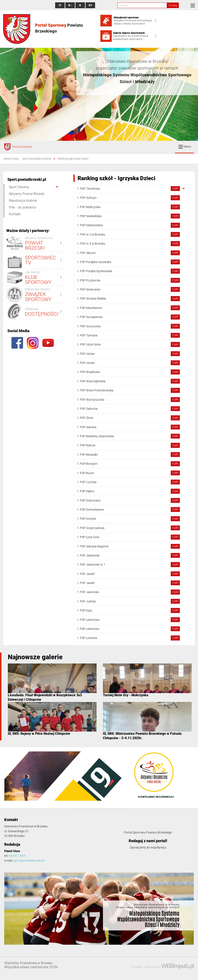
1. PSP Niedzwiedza (128, 225)
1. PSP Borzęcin (128, 464)
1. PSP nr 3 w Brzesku (128, 243)
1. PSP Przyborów (128, 280)
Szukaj (173, 5)
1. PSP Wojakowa (128, 372)
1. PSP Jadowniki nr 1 (128, 565)
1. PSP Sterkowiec (128, 289)
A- (70, 5)
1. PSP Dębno (128, 491)
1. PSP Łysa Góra (128, 537)
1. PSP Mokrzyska (128, 207)
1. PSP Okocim (128, 253)
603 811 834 (17, 856)
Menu (185, 147)
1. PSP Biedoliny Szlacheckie (128, 436)
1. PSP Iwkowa (128, 427)
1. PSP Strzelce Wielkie (128, 299)
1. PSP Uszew (128, 354)
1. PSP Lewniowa (128, 620)
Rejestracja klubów (23, 201)
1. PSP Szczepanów (128, 317)
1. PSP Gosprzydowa (128, 528)
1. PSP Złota (128, 418)
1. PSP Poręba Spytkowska (128, 271)
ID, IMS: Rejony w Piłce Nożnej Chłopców (39, 734)
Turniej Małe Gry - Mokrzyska (126, 695)
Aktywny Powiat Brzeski (27, 194)
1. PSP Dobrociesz (128, 500)
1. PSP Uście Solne (128, 345)
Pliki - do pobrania (22, 207)
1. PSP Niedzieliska (128, 216)
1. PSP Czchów (128, 482)
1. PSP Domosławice (128, 509)
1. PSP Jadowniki (128, 555)
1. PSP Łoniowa (128, 638)
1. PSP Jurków (128, 601)
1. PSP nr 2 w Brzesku (128, 234)
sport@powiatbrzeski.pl (29, 861)
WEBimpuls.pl (178, 966)
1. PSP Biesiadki (128, 454)
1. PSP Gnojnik (128, 519)
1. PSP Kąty (128, 610)
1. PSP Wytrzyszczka (128, 400)
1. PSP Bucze (128, 473)
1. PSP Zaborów (128, 409)
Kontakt (15, 214)
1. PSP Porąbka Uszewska (128, 262)
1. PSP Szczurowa (128, 326)
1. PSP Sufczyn (128, 198)
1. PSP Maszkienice (128, 308)
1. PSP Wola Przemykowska (128, 390)
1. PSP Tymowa (128, 335)
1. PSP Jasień (128, 574)
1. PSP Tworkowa (128, 188)
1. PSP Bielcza (128, 445)
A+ (90, 5)
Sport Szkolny (19, 187)
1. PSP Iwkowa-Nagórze (128, 546)
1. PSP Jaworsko (128, 592)
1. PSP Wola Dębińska (128, 381)
